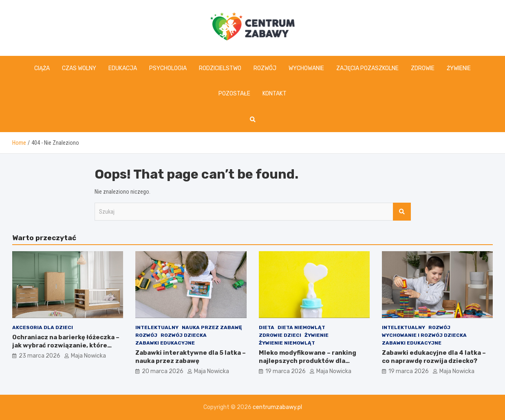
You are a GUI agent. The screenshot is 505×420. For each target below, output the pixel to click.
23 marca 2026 (40, 356)
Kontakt (275, 94)
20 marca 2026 (163, 371)
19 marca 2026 (286, 371)
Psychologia (168, 68)
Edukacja (123, 68)
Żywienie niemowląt (287, 343)
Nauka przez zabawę (212, 327)
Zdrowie (423, 68)
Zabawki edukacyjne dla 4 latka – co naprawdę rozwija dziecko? (434, 357)
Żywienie (459, 68)
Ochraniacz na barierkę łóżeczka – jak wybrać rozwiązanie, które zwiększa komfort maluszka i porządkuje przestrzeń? (66, 349)
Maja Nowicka (88, 356)
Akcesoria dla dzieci (43, 327)
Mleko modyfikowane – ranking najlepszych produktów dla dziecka (308, 361)
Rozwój (265, 68)
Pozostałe (234, 94)
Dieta (267, 327)
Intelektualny (157, 327)
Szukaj (402, 212)
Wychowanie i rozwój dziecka (424, 335)
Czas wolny (79, 68)
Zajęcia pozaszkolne (367, 68)
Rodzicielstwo (220, 68)
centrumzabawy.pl (277, 407)
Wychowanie (306, 68)
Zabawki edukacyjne (165, 343)
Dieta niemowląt (301, 327)
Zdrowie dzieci (280, 335)
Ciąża (42, 68)
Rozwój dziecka (184, 335)
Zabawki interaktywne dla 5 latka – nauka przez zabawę (191, 357)
